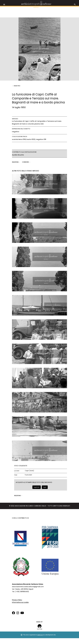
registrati (37, 487)
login (45, 487)
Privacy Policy (17, 600)
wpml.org (40, 635)
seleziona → (16, 162)
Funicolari (28, 475)
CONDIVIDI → (26, 162)
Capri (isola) (29, 471)
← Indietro (16, 86)
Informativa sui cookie (20, 602)
